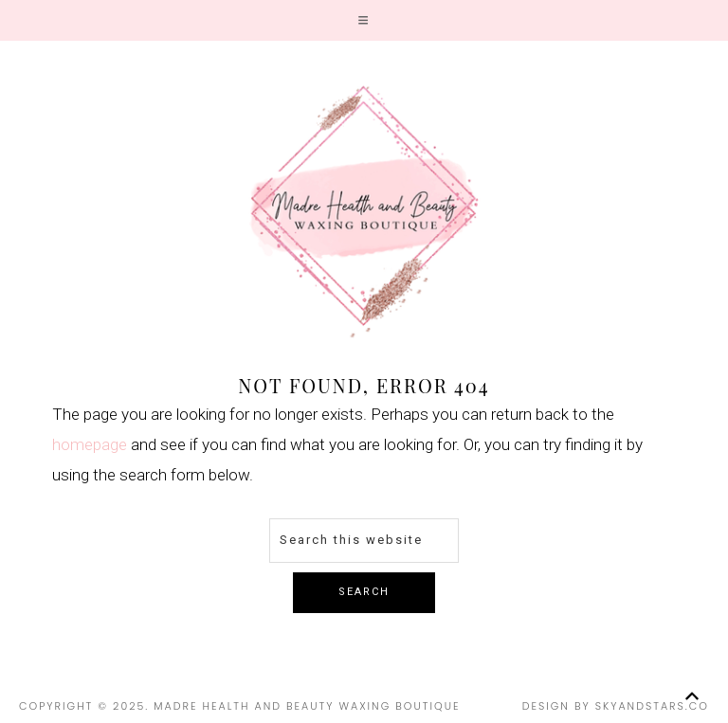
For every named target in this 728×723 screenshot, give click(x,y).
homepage (90, 444)
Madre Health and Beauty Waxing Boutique (364, 211)
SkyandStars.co (652, 706)
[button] (364, 20)
